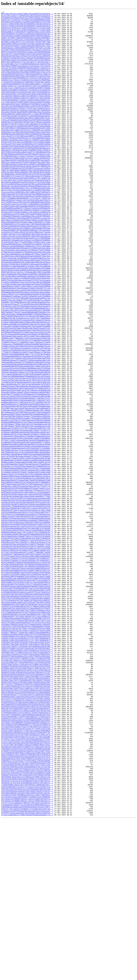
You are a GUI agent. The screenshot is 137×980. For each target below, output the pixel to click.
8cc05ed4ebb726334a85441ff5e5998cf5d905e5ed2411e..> (27, 522)
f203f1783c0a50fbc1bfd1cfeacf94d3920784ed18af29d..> (27, 913)
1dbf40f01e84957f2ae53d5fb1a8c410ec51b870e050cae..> (27, 108)
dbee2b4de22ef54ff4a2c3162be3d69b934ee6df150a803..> (27, 827)
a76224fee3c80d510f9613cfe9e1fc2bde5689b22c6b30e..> (27, 634)
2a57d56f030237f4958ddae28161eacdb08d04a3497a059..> (27, 151)
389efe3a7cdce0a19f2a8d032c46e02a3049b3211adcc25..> (27, 221)
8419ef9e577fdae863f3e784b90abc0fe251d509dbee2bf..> (27, 471)
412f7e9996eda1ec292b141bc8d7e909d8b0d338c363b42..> (27, 240)
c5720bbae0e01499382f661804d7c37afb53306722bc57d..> (27, 740)
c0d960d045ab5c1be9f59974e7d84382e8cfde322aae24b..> (27, 723)
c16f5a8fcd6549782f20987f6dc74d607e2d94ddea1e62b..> (27, 731)
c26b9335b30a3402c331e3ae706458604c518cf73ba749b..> (27, 735)
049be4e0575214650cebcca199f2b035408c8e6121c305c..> (27, 46)
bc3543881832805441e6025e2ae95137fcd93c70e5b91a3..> (27, 709)
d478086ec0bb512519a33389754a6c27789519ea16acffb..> (27, 800)
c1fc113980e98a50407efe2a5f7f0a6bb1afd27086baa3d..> (27, 733)
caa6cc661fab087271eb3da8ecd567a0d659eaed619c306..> (27, 774)
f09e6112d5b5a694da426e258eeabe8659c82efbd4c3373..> (27, 906)
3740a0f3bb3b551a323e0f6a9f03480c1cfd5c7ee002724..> (27, 211)
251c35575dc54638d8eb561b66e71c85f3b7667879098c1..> (27, 125)
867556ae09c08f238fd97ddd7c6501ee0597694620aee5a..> (27, 485)
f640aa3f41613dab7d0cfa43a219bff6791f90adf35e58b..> (27, 928)
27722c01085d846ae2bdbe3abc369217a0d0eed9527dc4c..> (27, 139)
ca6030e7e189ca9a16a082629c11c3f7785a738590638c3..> (27, 764)
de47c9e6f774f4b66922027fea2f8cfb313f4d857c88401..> (27, 836)
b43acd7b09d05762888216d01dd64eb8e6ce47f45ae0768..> (27, 673)
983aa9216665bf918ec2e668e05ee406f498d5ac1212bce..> (27, 570)
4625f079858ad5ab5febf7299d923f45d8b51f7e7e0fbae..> (27, 250)
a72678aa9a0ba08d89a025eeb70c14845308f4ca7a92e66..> (27, 632)
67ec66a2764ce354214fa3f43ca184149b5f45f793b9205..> (27, 370)
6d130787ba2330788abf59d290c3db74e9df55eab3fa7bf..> (27, 392)
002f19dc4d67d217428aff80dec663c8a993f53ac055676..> (27, 14)
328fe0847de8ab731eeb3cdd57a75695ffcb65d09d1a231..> (27, 195)
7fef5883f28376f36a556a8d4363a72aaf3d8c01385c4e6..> (27, 457)
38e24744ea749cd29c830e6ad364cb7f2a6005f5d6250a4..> (27, 226)
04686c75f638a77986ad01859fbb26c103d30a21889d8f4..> (27, 43)
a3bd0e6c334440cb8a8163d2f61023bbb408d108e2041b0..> (27, 620)
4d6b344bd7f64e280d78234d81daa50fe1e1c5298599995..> (27, 284)
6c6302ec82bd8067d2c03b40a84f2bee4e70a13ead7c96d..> (27, 387)
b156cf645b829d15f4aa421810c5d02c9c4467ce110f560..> (27, 656)
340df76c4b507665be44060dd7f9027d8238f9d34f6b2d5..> (27, 202)
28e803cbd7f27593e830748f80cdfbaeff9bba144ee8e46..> (27, 144)
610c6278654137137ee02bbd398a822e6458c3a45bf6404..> (27, 351)
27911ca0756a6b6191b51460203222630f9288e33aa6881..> (27, 142)
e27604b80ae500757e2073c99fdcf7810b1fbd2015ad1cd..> (27, 853)
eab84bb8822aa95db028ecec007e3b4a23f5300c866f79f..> (27, 877)
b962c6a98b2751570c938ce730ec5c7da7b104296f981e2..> (27, 697)
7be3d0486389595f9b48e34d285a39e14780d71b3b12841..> (27, 437)
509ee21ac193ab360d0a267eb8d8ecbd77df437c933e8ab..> (27, 293)
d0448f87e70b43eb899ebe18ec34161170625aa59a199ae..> (27, 786)
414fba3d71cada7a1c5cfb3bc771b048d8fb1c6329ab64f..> (27, 243)
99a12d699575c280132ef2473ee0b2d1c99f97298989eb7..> (27, 577)
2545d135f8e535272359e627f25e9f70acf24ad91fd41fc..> (27, 127)
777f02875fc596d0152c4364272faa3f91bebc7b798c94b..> (27, 421)
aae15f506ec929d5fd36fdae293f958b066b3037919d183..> (27, 639)
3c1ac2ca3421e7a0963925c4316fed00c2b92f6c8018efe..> (27, 228)
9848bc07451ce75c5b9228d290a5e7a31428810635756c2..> (27, 572)
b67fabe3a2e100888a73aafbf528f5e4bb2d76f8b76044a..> (27, 685)
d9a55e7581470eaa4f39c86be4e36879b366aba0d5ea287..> (27, 817)
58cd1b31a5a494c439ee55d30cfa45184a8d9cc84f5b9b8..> (27, 320)
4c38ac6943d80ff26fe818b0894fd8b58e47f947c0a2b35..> (27, 274)
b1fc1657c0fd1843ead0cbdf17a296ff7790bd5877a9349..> (27, 661)
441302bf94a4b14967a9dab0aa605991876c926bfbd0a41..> (27, 245)
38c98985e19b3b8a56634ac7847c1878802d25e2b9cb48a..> (27, 224)
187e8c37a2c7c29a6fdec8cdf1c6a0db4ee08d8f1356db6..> (27, 103)
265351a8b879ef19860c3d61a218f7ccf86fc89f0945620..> (27, 135)
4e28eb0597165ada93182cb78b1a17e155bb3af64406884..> (27, 286)
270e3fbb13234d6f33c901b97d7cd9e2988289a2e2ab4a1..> (27, 137)
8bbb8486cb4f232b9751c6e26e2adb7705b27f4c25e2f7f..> (27, 514)
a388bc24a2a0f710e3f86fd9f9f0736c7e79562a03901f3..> (27, 618)
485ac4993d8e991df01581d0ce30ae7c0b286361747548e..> (27, 264)
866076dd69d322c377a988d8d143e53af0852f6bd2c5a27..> (27, 483)
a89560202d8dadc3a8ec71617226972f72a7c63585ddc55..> (27, 637)
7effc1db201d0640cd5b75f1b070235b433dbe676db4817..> (27, 447)
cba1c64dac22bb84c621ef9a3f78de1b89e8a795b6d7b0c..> (27, 783)
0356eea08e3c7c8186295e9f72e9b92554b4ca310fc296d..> (27, 36)
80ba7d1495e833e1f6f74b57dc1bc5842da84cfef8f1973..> (27, 459)
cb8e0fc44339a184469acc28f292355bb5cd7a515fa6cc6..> (27, 779)
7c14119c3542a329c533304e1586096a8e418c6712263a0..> (27, 440)
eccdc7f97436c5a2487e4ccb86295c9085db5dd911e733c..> (27, 887)
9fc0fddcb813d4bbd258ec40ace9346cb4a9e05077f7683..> (27, 594)
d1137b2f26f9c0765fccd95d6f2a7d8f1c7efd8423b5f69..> (27, 788)
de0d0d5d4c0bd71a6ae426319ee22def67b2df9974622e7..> (27, 834)
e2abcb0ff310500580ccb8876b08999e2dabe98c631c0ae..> (27, 856)
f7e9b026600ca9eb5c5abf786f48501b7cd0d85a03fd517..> (27, 940)
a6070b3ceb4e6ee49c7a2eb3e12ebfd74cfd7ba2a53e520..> (27, 630)
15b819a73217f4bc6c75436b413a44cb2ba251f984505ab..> (27, 94)
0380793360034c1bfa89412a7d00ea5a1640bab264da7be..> (27, 38)
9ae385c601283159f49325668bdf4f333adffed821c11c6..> (27, 584)
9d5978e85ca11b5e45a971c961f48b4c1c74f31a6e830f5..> (27, 589)
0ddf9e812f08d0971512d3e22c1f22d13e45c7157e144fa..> (27, 77)
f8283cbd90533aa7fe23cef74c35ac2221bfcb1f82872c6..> (27, 942)
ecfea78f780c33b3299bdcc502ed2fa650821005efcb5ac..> (27, 892)
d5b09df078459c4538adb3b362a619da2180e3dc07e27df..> (27, 805)
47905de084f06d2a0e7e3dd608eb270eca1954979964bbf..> (27, 257)
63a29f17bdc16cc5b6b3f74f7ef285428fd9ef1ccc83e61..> (27, 358)
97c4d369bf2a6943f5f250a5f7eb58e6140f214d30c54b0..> (27, 562)
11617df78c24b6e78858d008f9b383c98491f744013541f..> (27, 79)
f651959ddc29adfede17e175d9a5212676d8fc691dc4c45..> (27, 930)
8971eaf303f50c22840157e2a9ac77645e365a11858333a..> (27, 497)
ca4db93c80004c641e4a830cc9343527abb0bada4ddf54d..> (27, 762)
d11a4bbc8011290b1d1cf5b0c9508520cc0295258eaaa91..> (27, 791)
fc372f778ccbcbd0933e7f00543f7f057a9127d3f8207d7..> (27, 961)
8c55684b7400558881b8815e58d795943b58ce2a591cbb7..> (27, 517)
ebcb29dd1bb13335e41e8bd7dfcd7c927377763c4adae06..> (27, 882)
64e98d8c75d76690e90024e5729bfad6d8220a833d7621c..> (27, 360)
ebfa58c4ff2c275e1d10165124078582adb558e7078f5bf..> (27, 884)
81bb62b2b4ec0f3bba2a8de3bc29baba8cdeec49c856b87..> (27, 461)
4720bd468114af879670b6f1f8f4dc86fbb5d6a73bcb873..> (27, 255)
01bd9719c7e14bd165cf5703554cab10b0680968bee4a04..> (27, 22)
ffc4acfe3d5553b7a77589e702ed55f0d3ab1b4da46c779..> (27, 976)
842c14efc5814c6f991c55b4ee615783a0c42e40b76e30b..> (27, 473)
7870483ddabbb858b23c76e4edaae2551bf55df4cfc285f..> (27, 425)
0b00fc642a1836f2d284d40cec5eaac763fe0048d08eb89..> (27, 60)
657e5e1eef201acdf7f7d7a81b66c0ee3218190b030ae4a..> (27, 363)
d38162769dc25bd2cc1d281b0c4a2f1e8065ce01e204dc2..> (27, 795)
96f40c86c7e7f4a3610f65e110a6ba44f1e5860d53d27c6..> (27, 558)
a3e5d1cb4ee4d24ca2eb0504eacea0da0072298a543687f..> (27, 622)
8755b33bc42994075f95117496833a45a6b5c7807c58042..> (27, 490)
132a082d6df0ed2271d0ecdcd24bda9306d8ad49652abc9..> (27, 82)
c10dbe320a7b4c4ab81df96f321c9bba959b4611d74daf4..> (27, 728)
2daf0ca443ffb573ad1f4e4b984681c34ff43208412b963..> (27, 168)
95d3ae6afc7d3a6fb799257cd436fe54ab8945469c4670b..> (27, 548)
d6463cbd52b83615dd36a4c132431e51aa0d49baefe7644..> (27, 807)
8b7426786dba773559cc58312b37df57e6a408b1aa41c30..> (27, 507)
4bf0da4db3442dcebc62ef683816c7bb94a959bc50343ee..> (27, 272)
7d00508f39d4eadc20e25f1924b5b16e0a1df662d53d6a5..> (27, 442)
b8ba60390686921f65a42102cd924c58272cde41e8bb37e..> (27, 695)
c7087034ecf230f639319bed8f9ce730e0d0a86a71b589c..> (27, 750)
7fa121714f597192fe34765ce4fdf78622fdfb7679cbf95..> (27, 452)
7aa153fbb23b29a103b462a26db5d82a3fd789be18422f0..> (27, 435)
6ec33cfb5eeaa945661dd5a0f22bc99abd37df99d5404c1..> (27, 399)
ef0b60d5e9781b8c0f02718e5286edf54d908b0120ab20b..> (27, 896)
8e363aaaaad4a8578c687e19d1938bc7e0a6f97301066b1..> (27, 524)
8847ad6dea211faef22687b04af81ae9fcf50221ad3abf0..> (27, 493)
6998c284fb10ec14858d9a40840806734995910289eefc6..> (27, 375)
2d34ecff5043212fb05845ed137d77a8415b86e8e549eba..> (27, 163)
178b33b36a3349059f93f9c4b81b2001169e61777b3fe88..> (27, 99)
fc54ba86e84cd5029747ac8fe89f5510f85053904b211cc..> (27, 964)
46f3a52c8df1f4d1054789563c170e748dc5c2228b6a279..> (27, 252)
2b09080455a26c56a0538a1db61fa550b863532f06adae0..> (27, 159)
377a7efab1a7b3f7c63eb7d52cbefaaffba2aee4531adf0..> (27, 214)
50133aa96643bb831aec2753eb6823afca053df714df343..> (27, 291)
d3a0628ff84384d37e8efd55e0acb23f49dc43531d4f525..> (27, 798)
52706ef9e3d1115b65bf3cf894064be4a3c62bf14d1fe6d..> (27, 300)
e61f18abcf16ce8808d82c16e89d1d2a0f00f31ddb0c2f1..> (27, 865)
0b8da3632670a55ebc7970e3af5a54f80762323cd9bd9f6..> (27, 65)
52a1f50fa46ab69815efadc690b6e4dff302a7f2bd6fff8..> (27, 303)
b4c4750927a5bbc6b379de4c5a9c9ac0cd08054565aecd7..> (27, 680)
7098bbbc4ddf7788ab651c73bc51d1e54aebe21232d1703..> (27, 404)
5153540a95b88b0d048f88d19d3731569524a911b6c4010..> (27, 296)
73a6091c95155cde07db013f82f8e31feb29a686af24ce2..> (27, 413)
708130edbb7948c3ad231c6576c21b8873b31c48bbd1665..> (27, 401)
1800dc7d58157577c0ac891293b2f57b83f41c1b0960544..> (27, 101)
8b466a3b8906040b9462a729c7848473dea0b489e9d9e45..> (27, 505)
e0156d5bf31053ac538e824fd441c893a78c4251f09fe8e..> (27, 846)
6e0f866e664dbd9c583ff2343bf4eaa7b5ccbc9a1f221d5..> (27, 397)
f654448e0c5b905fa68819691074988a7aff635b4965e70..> (27, 932)
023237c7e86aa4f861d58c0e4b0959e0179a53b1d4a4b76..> (27, 26)
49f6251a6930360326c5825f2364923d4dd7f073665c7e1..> (27, 269)
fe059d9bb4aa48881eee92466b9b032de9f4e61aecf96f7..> (27, 966)
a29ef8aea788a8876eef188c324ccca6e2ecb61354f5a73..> (27, 608)
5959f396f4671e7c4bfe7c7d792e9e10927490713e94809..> (27, 324)
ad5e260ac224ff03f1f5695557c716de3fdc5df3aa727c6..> (27, 646)
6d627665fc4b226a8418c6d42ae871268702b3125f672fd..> (27, 394)
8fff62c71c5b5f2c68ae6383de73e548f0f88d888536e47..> (27, 526)
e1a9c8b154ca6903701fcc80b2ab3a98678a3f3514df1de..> (27, 851)
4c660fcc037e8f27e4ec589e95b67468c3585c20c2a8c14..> (27, 279)
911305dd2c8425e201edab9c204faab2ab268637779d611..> (27, 529)
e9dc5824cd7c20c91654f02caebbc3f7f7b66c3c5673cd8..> (27, 872)
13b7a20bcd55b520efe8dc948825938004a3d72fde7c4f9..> (27, 84)
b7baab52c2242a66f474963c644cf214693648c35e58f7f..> (27, 687)
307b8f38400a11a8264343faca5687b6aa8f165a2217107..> (27, 183)
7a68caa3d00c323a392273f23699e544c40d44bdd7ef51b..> (27, 433)
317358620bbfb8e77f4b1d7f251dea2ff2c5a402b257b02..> (27, 185)
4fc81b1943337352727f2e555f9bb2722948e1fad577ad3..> (27, 288)
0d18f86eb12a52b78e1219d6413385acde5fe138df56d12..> (27, 70)
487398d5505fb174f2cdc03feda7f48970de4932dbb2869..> (27, 267)
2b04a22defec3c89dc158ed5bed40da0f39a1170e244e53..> (27, 156)
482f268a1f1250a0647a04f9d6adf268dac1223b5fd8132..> (27, 262)
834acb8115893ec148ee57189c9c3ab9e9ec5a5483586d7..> (27, 469)
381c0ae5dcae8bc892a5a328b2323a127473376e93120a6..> (27, 216)
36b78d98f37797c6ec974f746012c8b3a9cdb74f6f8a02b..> (27, 209)
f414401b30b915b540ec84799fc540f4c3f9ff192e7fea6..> (27, 916)
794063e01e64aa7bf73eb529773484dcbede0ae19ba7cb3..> (27, 430)
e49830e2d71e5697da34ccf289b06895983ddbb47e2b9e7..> (27, 860)
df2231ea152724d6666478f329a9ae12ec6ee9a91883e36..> (27, 839)
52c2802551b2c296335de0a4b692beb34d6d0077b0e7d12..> (27, 305)
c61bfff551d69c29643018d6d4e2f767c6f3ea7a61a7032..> (27, 745)
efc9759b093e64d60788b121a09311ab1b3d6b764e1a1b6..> (27, 901)
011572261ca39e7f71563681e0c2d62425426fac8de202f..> (27, 17)
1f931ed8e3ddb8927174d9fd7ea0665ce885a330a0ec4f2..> (27, 118)
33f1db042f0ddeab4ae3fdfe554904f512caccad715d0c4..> (27, 199)
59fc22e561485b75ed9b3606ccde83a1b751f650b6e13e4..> (27, 329)
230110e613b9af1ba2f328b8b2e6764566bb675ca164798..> (27, 123)
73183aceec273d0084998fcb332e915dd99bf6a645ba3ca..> (27, 411)
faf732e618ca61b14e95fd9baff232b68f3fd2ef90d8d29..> (27, 954)
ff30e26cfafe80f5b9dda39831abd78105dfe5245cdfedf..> (27, 971)
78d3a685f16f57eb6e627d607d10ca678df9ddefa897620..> (27, 428)
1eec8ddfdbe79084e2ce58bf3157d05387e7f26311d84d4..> (27, 113)
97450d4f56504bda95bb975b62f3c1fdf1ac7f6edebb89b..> (27, 560)
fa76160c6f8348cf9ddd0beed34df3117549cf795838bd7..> (27, 952)
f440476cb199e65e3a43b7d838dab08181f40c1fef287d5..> (27, 918)
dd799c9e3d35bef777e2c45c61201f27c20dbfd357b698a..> (27, 832)
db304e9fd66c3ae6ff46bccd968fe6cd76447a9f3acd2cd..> (27, 824)
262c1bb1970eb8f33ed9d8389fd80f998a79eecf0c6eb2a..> (27, 132)
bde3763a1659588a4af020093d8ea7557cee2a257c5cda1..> (27, 714)
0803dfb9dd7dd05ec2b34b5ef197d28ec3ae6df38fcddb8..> (27, 50)
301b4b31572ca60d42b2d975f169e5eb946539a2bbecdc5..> (27, 175)
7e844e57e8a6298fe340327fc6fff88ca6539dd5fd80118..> (27, 445)
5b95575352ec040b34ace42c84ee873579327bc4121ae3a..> (27, 334)
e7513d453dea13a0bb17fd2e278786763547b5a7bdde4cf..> (27, 870)
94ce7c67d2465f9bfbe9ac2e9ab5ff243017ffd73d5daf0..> (27, 546)
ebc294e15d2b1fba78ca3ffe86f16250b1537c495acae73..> (27, 880)
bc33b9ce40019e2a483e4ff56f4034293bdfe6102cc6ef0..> (27, 707)
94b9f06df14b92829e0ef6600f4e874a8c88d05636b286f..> (27, 543)
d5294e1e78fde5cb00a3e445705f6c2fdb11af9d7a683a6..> (27, 803)
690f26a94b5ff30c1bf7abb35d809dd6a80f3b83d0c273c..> (27, 373)
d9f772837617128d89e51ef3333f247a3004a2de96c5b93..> (27, 820)
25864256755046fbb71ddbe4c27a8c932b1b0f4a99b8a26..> (27, 130)
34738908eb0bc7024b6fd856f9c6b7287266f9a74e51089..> (27, 207)
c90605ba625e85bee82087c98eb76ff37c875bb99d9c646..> (27, 759)
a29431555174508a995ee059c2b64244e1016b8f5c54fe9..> (27, 606)
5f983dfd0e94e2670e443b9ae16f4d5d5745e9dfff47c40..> (27, 344)
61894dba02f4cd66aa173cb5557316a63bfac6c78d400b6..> (27, 353)
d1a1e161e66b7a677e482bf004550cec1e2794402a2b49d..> (27, 793)
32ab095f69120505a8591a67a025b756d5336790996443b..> (27, 197)
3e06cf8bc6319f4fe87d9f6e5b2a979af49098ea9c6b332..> (27, 231)
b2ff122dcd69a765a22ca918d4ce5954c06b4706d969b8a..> (27, 666)
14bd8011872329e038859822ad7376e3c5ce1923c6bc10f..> (27, 91)
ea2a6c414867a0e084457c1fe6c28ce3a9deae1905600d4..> (27, 875)
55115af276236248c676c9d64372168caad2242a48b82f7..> (27, 315)
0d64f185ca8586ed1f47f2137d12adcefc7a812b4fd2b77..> (27, 72)
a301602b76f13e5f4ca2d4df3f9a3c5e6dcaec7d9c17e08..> (27, 610)
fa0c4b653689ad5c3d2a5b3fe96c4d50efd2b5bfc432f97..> (27, 947)
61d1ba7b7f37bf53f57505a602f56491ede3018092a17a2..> (27, 356)
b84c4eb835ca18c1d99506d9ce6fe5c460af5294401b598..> (27, 692)
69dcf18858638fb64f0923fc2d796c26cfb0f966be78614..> (27, 377)
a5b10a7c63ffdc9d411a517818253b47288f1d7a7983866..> (27, 625)
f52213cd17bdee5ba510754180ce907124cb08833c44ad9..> (27, 925)
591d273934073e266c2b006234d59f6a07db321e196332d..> (27, 322)
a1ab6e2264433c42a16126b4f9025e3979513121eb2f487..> (27, 598)
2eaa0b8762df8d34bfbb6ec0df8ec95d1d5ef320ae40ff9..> (27, 173)
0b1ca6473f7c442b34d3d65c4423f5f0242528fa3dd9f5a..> (27, 62)
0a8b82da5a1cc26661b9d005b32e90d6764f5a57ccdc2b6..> (27, 55)
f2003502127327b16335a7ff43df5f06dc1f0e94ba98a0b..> (27, 911)
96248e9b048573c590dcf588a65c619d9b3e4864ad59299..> (27, 550)
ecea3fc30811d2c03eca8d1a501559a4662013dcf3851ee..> (27, 889)
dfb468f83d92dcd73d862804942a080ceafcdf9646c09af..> (27, 841)
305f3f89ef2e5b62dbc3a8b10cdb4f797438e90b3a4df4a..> (27, 180)
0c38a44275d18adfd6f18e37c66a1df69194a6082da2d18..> (27, 67)
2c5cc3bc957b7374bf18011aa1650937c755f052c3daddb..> (27, 161)
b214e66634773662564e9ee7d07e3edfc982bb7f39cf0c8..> (27, 663)
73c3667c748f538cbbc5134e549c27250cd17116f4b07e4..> (27, 416)
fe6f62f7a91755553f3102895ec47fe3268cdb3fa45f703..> (27, 969)
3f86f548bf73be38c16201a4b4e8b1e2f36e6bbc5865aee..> (27, 233)
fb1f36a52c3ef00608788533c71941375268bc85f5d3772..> (27, 957)
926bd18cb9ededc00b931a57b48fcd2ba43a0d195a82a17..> (27, 534)
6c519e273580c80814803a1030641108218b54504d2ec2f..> (27, 385)
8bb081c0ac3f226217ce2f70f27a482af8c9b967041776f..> (27, 512)
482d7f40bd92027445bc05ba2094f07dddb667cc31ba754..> (27, 260)
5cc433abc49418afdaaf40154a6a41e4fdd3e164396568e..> (27, 339)
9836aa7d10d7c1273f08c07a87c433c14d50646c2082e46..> (27, 567)
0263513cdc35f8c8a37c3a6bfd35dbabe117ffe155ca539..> (27, 31)
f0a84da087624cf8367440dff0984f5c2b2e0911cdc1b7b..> (27, 908)
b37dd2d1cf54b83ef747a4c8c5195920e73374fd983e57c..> (27, 668)
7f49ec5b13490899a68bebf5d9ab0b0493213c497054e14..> (27, 449)
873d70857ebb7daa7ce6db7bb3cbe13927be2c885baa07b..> (27, 488)
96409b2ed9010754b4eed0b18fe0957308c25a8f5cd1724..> (27, 553)
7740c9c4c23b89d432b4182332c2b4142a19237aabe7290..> (27, 418)
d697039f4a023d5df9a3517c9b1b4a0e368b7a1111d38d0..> (27, 810)
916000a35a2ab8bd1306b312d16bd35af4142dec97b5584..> (27, 531)
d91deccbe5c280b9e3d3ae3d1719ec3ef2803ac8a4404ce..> (27, 812)
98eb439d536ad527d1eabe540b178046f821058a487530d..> (27, 574)
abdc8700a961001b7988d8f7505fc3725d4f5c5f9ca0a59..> (27, 642)
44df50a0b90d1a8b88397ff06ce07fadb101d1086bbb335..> (27, 248)
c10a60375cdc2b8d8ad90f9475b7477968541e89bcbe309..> (27, 726)
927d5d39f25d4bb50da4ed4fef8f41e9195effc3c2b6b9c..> (27, 536)
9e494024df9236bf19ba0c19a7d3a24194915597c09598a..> (27, 591)
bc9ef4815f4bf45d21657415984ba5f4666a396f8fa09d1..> (27, 711)
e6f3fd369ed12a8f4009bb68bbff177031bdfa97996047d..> (27, 868)
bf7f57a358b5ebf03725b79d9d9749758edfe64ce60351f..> (27, 719)
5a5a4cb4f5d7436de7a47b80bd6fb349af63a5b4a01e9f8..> (27, 332)
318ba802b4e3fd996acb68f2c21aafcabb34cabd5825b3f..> (27, 187)
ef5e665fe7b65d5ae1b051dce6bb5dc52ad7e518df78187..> (27, 899)
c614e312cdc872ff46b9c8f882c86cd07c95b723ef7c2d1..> (27, 743)
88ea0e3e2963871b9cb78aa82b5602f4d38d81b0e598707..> (27, 495)
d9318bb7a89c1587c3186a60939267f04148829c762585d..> (27, 815)
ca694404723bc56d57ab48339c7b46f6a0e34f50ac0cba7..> (27, 769)
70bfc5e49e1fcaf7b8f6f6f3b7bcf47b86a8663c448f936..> (27, 406)
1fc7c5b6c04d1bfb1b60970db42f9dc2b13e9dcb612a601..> (27, 120)
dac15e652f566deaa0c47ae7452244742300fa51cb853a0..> (27, 822)
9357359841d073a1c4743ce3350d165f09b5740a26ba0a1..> (27, 538)
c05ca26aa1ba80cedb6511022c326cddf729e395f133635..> (27, 721)
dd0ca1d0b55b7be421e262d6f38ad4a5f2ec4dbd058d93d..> (27, 829)
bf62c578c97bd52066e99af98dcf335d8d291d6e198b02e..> (27, 716)
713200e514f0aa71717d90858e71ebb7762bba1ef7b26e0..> (27, 409)
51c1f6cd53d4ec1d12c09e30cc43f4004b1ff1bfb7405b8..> (27, 298)
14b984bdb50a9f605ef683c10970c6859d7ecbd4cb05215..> (27, 89)
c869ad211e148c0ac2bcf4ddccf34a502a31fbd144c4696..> (27, 752)
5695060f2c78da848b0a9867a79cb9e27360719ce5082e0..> (27, 317)
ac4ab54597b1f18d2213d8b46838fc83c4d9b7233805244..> (27, 644)
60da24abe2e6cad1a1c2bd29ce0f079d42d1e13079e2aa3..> (27, 346)
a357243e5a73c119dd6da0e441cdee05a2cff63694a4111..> (27, 615)
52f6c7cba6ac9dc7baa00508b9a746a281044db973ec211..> (27, 308)
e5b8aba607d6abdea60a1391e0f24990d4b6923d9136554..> (27, 863)
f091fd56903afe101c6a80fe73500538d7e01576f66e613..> (27, 904)
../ (3, 12)
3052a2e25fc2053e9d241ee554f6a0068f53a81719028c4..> (27, 178)
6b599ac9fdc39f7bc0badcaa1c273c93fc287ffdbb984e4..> (27, 380)
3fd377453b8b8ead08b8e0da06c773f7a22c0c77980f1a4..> (27, 236)
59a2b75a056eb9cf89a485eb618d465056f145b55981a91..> (27, 327)
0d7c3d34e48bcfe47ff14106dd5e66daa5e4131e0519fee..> (27, 75)
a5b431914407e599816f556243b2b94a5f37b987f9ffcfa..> (27, 627)
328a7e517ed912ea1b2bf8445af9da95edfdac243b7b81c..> (27, 192)
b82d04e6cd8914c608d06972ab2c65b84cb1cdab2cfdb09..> (27, 690)
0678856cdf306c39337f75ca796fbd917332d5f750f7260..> (27, 48)
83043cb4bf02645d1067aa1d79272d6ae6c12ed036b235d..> (27, 466)
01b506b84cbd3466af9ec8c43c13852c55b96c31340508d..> (27, 19)
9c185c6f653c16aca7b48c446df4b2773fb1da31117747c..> (27, 586)
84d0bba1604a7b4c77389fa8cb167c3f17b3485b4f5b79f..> (27, 481)
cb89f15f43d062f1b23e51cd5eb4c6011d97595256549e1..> (27, 776)
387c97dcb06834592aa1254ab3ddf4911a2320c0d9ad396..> (27, 219)
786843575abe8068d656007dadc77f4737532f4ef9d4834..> (27, 423)
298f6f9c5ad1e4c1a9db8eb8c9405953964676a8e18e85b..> (27, 149)
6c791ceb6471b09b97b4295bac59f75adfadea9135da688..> (27, 389)
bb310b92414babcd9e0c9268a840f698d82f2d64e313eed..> (27, 702)
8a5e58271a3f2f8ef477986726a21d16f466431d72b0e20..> (27, 502)
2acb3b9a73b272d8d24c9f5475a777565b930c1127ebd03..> (27, 154)
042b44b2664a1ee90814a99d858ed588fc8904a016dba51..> (27, 41)
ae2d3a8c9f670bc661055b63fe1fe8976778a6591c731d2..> (27, 651)
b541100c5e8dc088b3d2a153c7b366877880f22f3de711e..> (27, 683)
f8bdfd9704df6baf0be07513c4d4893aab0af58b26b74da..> (27, 944)
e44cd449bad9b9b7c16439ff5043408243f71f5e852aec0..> (27, 858)
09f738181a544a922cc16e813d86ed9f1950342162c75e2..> (27, 53)
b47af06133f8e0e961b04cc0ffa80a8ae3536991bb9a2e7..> (27, 675)
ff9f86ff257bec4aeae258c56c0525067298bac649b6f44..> (27, 973)
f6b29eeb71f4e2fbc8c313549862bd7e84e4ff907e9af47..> (27, 935)
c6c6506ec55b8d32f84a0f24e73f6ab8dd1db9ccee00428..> (27, 747)
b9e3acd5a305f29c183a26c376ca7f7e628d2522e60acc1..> (27, 699)
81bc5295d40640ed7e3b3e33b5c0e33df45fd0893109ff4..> (27, 464)
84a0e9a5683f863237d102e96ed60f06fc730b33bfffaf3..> (27, 476)
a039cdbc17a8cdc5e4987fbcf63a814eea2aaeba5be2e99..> (27, 596)
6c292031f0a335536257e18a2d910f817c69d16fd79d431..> (27, 382)
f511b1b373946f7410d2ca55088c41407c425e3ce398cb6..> (27, 923)
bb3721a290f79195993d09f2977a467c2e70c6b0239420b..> (27, 704)
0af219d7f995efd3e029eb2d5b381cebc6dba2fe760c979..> (27, 58)
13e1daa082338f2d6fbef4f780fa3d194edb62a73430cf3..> (27, 87)
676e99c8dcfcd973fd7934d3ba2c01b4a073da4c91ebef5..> (27, 365)
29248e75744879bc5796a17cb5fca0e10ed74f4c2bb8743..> (27, 147)
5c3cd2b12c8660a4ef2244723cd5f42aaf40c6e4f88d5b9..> (27, 336)
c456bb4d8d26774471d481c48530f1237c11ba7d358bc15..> (27, 738)
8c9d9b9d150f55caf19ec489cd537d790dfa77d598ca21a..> (27, 519)
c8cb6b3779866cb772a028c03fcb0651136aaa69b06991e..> (27, 757)
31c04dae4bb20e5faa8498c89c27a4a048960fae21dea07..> (27, 190)
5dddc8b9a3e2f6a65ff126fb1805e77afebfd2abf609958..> (27, 341)
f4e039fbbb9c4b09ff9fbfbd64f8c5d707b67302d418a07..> (27, 920)
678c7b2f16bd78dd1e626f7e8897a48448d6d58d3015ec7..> (27, 368)
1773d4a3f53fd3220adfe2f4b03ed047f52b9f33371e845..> (27, 96)
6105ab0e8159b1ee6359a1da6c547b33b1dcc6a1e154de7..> (27, 348)
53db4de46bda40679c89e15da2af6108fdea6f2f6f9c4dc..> (27, 310)
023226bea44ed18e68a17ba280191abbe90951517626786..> (27, 24)
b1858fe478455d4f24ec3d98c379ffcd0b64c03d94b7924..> (27, 658)
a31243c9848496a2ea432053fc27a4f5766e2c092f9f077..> (27, 613)
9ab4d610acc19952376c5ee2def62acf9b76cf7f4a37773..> (27, 582)
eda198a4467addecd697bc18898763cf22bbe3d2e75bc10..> (27, 894)
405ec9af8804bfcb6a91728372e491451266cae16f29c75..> (27, 238)
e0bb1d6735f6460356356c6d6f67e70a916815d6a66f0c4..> (27, 848)
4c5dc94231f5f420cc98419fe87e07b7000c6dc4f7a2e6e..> (27, 276)
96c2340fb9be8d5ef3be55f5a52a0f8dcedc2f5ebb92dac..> (27, 555)
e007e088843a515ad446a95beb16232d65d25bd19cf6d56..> (27, 844)
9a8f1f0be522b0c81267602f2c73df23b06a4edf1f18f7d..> (27, 579)
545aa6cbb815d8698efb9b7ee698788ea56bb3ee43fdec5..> (27, 312)
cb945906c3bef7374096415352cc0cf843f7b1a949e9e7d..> (27, 781)
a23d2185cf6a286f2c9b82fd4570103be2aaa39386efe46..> (27, 603)
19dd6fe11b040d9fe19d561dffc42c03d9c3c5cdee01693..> (27, 106)
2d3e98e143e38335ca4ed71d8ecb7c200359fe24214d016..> (27, 166)
